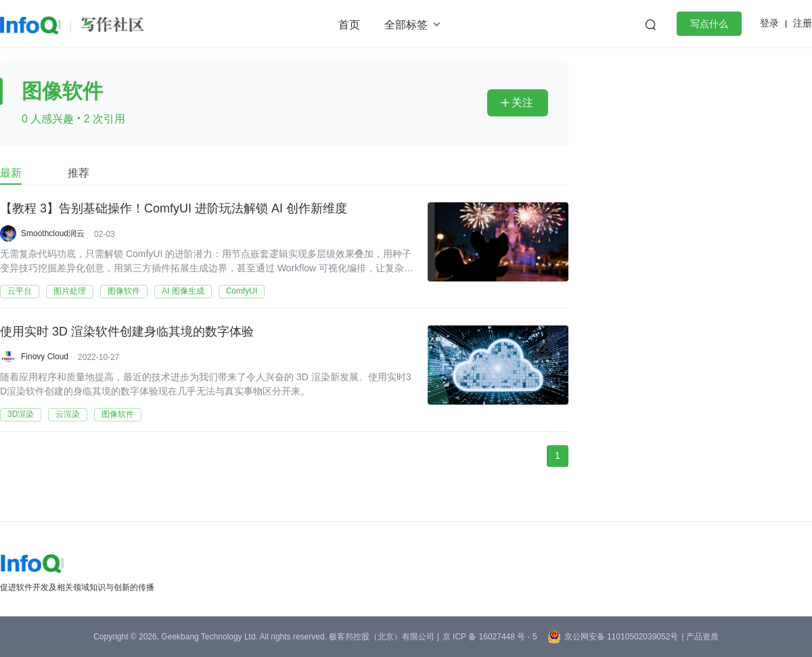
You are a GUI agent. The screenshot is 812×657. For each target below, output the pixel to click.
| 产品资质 (700, 637)
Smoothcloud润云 (53, 233)
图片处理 (70, 291)
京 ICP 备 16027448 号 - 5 (490, 637)
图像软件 (124, 291)
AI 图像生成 (183, 291)
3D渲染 (21, 414)
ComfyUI (242, 291)
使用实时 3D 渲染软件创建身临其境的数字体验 (127, 332)
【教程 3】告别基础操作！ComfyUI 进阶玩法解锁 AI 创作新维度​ (174, 209)
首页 (349, 25)
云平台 (20, 291)
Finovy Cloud (45, 357)
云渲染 (68, 414)
